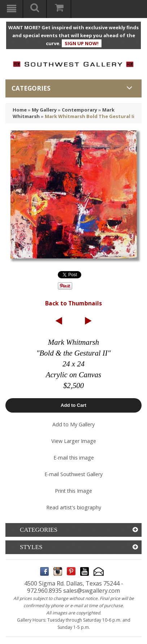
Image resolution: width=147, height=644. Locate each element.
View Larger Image (74, 441)
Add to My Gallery (73, 424)
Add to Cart (73, 405)
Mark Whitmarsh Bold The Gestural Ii (90, 116)
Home (20, 110)
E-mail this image (74, 458)
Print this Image (73, 491)
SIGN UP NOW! (82, 43)
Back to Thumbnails (73, 303)
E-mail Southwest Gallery (73, 474)
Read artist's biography (74, 507)
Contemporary (79, 110)
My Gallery (44, 110)
